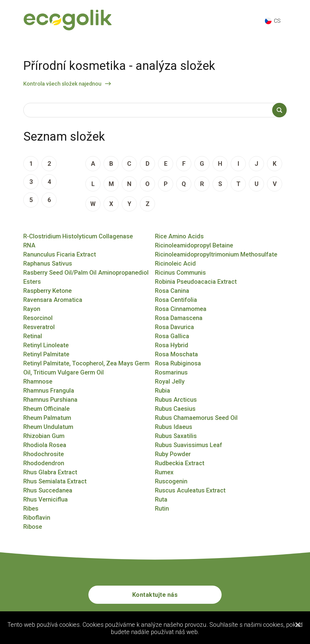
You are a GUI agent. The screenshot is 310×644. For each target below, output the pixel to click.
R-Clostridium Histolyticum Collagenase (78, 236)
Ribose (33, 527)
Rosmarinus (171, 372)
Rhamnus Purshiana (50, 400)
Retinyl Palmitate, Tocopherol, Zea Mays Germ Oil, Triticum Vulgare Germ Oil (86, 368)
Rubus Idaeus (174, 427)
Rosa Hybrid (172, 345)
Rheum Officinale (46, 409)
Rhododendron (44, 463)
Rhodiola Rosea (45, 445)
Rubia (163, 391)
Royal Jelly (170, 381)
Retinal (33, 336)
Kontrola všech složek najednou (62, 84)
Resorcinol (38, 318)
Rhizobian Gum (44, 436)
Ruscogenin (171, 481)
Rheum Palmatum (47, 418)
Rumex (164, 472)
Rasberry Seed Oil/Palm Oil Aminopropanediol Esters (86, 277)
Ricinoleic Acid (175, 263)
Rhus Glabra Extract (50, 472)
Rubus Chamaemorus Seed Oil (196, 418)
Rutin (162, 508)
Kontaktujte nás (155, 595)
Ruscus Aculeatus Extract (190, 490)
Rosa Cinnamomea (181, 309)
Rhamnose (38, 381)
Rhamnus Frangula (49, 391)
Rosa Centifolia (176, 300)
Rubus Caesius (175, 409)
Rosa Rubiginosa (178, 363)
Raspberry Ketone (48, 291)
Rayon (32, 309)
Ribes (31, 508)
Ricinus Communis (180, 273)
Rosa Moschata (176, 354)
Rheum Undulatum (48, 427)
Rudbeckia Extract (180, 463)
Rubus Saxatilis (176, 436)
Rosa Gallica (172, 336)
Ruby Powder (173, 454)
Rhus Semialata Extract (55, 481)
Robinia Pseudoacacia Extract (196, 282)
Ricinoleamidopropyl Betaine (194, 245)
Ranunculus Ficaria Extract (60, 254)
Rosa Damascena (179, 318)
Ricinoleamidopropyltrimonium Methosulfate (216, 254)
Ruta (161, 499)
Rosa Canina (172, 291)
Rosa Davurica (175, 327)
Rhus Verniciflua (46, 499)
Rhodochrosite (44, 454)
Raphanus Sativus (48, 263)
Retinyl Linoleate (46, 345)
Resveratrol (39, 327)
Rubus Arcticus (176, 400)
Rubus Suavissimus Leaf (189, 445)
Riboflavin (37, 518)
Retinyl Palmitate (46, 354)
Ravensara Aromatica (53, 300)
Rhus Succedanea (48, 490)
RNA (29, 245)
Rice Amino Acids (179, 236)
